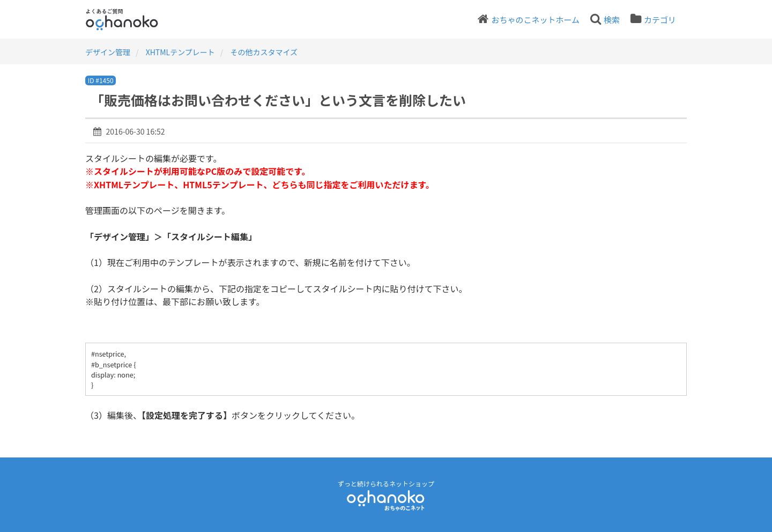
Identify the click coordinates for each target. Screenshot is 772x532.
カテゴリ (660, 20)
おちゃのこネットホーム (535, 20)
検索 (612, 20)
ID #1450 (101, 80)
